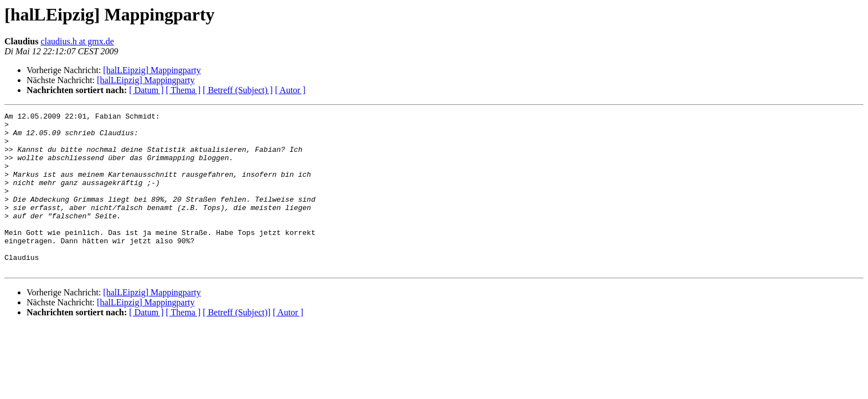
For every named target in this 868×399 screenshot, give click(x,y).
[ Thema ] (184, 90)
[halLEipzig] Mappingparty (152, 70)
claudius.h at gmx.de (77, 41)
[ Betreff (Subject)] (236, 344)
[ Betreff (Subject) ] (237, 90)
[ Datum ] (146, 90)
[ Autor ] (290, 90)
